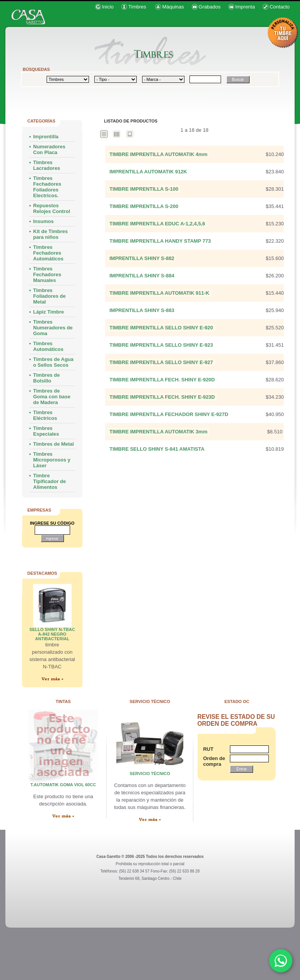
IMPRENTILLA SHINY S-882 (142, 258)
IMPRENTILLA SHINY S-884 (142, 276)
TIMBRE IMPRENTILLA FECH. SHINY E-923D (162, 397)
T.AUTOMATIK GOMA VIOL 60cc (63, 785)
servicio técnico (150, 774)
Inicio (108, 7)
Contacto (280, 7)
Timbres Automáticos (48, 346)
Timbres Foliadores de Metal (49, 296)
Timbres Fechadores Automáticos (48, 253)
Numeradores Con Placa (49, 149)
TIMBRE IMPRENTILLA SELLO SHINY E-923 (161, 345)
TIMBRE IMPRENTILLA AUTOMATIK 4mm (158, 154)
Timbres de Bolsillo (46, 378)
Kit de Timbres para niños (50, 234)
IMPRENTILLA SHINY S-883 (142, 310)
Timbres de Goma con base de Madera (52, 397)
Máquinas (173, 7)
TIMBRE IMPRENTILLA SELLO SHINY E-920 (161, 328)
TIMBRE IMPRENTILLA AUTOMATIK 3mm (158, 432)
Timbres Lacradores (47, 165)
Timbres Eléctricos (45, 415)
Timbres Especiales (46, 431)
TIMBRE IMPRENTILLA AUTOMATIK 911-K (159, 293)
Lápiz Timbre (49, 312)
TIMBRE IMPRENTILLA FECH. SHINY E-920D (162, 380)
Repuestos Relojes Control (52, 208)
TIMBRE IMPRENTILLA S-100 (144, 189)
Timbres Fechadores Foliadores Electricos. (47, 187)
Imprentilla (46, 137)
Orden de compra (213, 761)
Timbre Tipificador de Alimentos (49, 481)
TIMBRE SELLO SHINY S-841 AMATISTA (157, 449)
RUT (208, 749)
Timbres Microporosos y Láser (52, 460)
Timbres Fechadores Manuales (47, 274)
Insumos (43, 221)
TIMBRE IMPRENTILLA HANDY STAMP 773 (160, 241)
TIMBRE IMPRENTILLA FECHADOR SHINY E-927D (169, 414)
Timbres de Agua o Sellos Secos (53, 362)
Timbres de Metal (54, 444)
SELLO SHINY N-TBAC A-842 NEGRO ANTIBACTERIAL (52, 634)
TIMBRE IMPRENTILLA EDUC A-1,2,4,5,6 (157, 224)
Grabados (210, 7)
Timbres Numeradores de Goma (53, 328)
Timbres (137, 7)
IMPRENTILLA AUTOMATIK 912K (148, 172)
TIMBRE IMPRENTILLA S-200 (144, 206)
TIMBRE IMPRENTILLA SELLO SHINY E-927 (161, 362)
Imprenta (245, 7)
